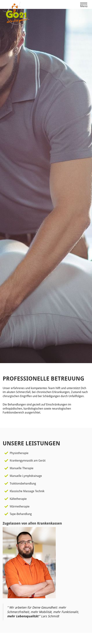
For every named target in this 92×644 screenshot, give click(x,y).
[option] (46, 186)
